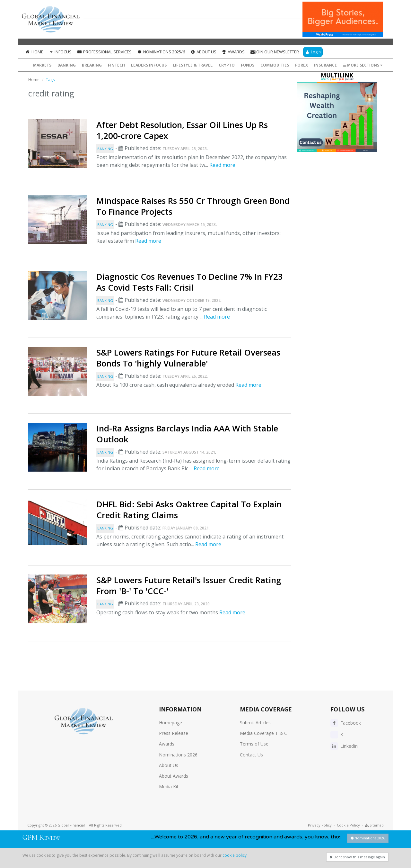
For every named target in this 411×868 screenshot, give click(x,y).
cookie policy (235, 855)
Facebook (346, 723)
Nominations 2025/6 (161, 52)
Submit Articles (255, 723)
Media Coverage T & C (263, 733)
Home (34, 52)
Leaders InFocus (149, 65)
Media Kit (169, 787)
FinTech (116, 65)
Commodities (275, 65)
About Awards (174, 776)
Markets (42, 65)
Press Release (174, 733)
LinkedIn (344, 746)
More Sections (363, 65)
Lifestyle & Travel (193, 65)
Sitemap (374, 825)
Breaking (92, 65)
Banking (67, 65)
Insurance (325, 65)
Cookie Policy (348, 825)
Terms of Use (254, 744)
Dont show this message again (357, 857)
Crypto (227, 65)
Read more (222, 165)
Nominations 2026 (178, 755)
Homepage (171, 723)
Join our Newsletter (274, 52)
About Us (203, 52)
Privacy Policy (320, 825)
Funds (248, 65)
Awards (233, 52)
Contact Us (251, 755)
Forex (302, 65)
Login (313, 52)
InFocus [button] (60, 52)
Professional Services (104, 52)
